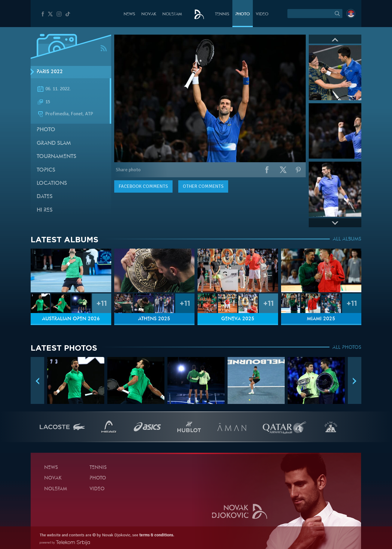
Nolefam (172, 14)
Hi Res (45, 210)
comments (143, 186)
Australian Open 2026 (71, 319)
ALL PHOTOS (347, 348)
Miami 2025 (321, 319)
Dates (45, 197)
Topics (46, 170)
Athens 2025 (154, 319)
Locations (52, 183)
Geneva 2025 (238, 319)
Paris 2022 (50, 72)
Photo (243, 14)
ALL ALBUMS (347, 239)
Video (262, 14)
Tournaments (57, 157)
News (129, 14)
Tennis (222, 14)
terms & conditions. (157, 535)
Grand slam (54, 143)
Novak (149, 14)
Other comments (203, 186)
